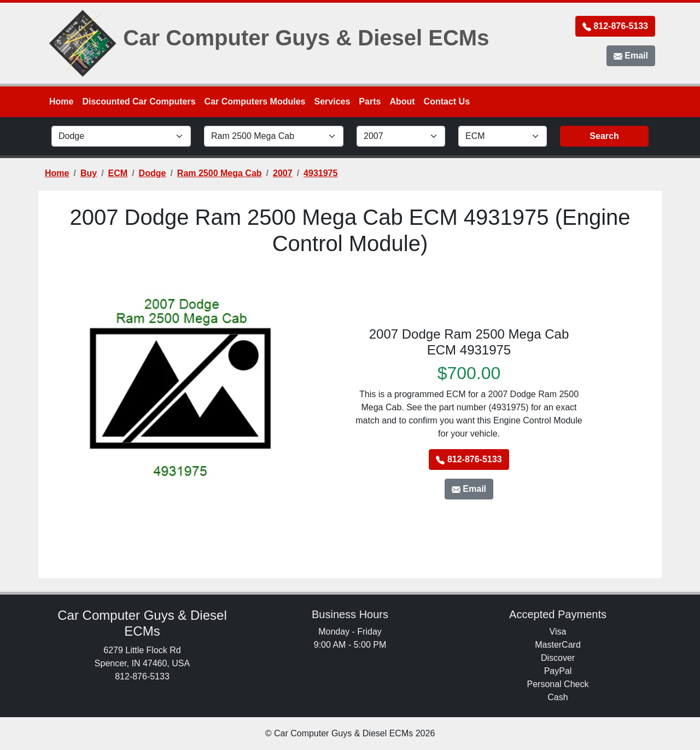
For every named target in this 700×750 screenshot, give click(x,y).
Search (604, 136)
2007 (283, 173)
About (402, 101)
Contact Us (447, 101)
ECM (118, 173)
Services (332, 101)
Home (61, 101)
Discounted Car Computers (139, 101)
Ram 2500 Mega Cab (220, 173)
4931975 (320, 173)
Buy (89, 173)
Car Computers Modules (255, 101)
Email (631, 56)
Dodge (153, 173)
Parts (370, 101)
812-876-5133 (615, 26)
